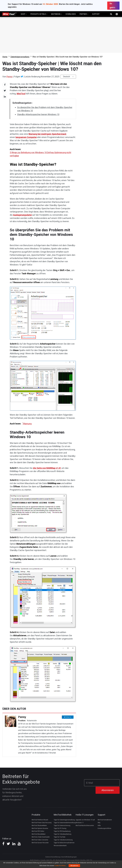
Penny (10, 77)
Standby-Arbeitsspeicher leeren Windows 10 (38, 114)
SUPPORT (96, 14)
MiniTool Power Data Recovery (42, 823)
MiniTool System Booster (40, 828)
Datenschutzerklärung (53, 857)
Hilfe (99, 826)
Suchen (111, 14)
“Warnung (27, 424)
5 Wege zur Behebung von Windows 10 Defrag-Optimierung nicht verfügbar (40, 154)
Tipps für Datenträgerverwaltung (64, 820)
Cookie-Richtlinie (60, 866)
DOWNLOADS (71, 14)
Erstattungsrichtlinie (104, 828)
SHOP (24, 14)
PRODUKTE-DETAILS (39, 14)
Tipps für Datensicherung (62, 826)
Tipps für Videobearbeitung (62, 834)
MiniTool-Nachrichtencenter (85, 826)
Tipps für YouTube (60, 837)
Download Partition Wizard (61, 35)
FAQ (99, 823)
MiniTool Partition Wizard (40, 820)
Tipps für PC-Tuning (60, 828)
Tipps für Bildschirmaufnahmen (64, 843)
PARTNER (84, 14)
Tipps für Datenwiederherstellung (65, 823)
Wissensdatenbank (60, 846)
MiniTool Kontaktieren (105, 820)
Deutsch (66, 77)
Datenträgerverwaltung (20, 57)
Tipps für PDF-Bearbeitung (62, 831)
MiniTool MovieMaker (39, 834)
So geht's (112, 6)
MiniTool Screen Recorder (40, 843)
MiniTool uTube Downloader (41, 837)
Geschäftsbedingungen (69, 857)
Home (5, 57)
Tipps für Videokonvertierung (63, 840)
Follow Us (68, 717)
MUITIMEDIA (56, 14)
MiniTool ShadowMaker (39, 826)
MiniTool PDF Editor (38, 831)
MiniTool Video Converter (40, 840)
